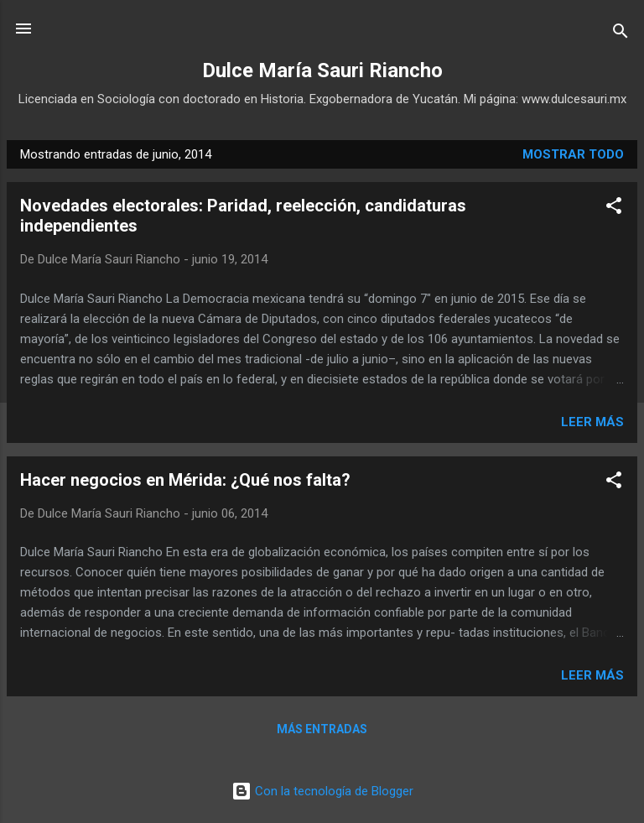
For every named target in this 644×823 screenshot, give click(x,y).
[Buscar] (621, 34)
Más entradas (322, 729)
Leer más (592, 422)
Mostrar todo (573, 154)
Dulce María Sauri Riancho (322, 70)
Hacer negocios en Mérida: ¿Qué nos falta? (185, 480)
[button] (614, 208)
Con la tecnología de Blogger (322, 791)
